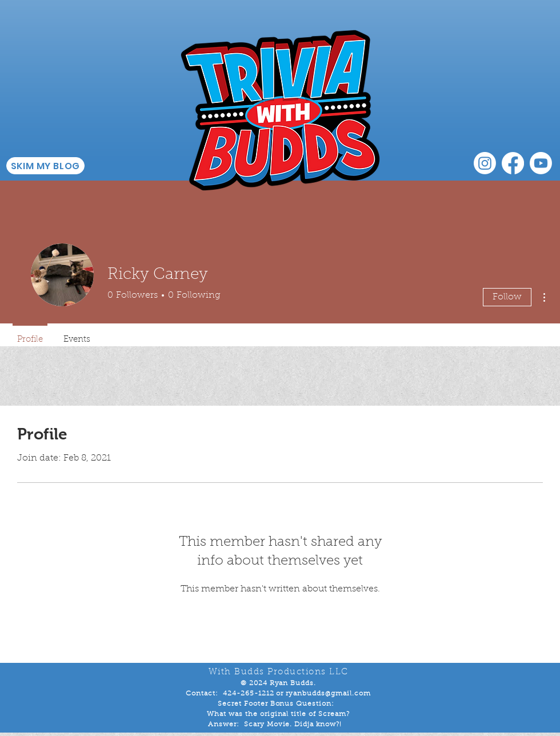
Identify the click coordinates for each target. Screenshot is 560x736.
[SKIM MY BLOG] (45, 166)
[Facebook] (513, 163)
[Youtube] (541, 163)
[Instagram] (485, 163)
